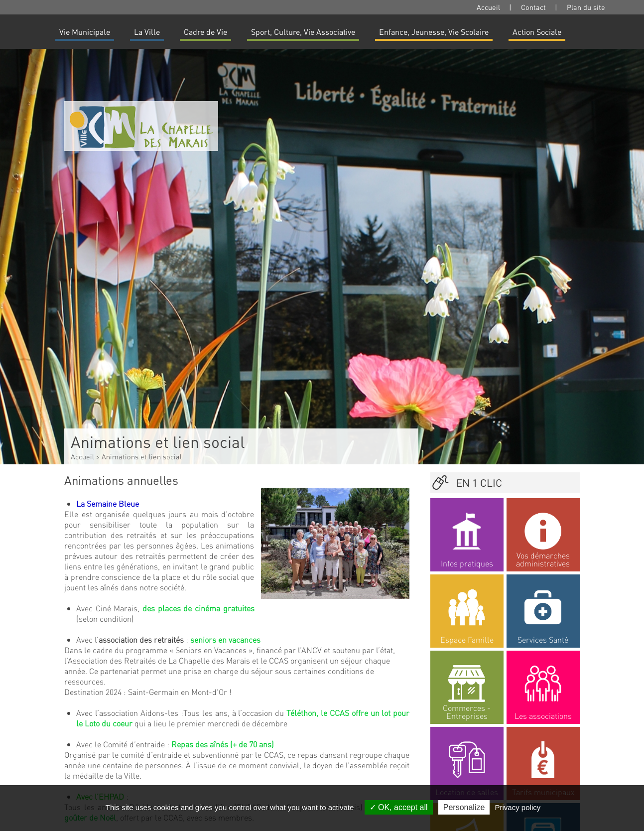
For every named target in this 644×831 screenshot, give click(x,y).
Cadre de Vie (205, 32)
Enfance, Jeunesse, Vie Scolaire (434, 32)
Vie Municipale (85, 32)
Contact (533, 7)
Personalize (464, 807)
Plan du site (586, 7)
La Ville (147, 32)
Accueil (488, 7)
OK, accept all (399, 807)
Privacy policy (518, 807)
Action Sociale (537, 32)
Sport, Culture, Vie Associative (303, 32)
